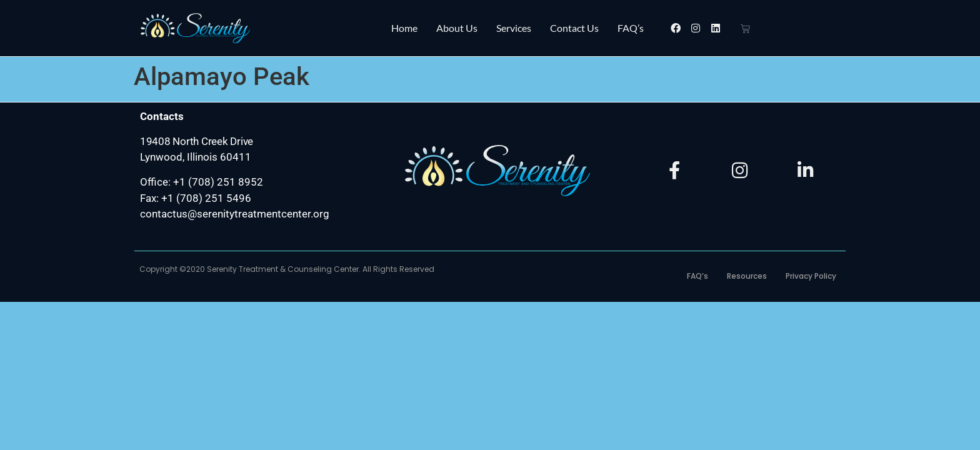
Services (514, 28)
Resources (747, 276)
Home (404, 28)
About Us (457, 28)
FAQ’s (631, 28)
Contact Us (574, 28)
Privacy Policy (811, 276)
